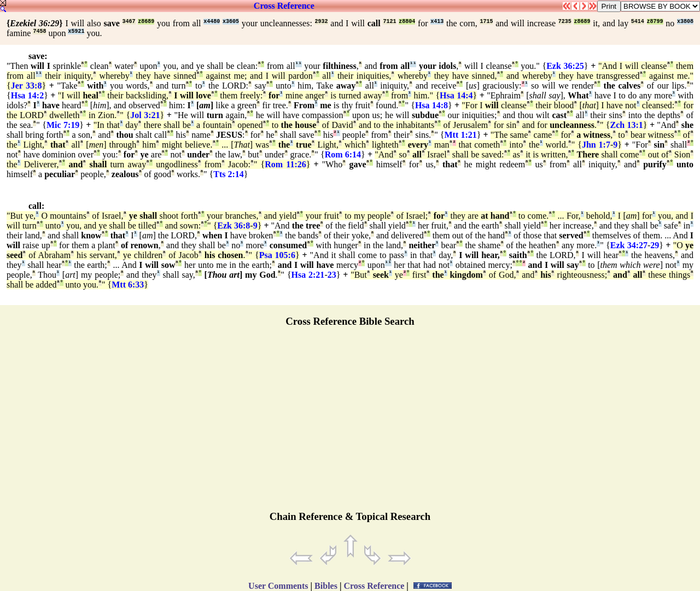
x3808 (685, 22)
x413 (437, 22)
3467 (129, 22)
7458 (39, 31)
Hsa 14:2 (27, 95)
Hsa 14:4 (456, 95)
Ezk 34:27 (629, 245)
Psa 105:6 (277, 255)
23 (332, 275)
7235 (565, 22)
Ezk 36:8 (234, 226)
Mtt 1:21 (460, 135)
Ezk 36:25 (565, 66)
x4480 (212, 22)
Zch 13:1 (627, 125)
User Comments (278, 586)
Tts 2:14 (229, 174)
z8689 (146, 22)
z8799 (655, 22)
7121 (389, 22)
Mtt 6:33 (128, 285)
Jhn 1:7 (596, 145)
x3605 (231, 22)
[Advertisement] (350, 424)
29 (655, 245)
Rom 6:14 (343, 154)
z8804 (407, 22)
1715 (486, 22)
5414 (638, 22)
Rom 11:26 (285, 164)
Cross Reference (284, 6)
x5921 (76, 31)
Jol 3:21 (145, 115)
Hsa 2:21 (308, 275)
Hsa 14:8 (431, 105)
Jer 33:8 (27, 86)
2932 (322, 22)
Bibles (326, 586)
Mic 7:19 (63, 125)
